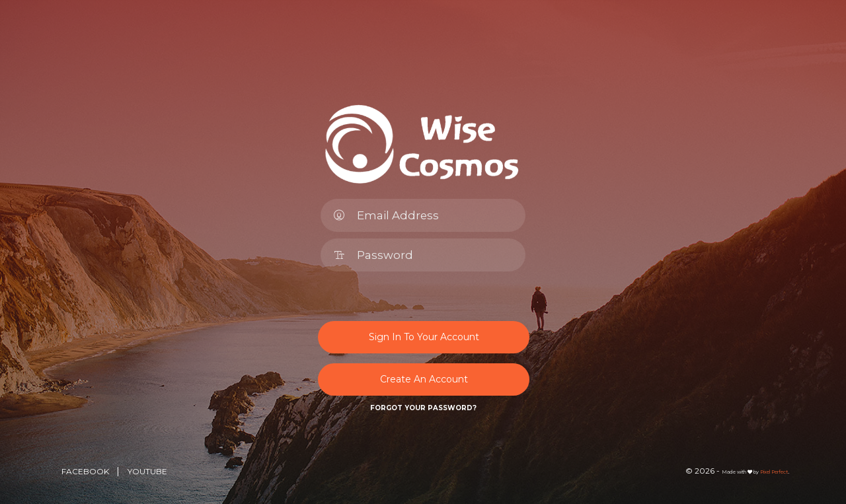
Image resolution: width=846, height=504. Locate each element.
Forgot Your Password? (423, 408)
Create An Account (424, 379)
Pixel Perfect (774, 472)
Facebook (86, 471)
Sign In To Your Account (424, 337)
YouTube (147, 471)
